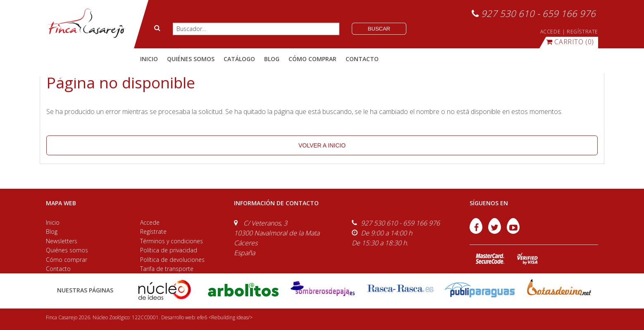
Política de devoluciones (172, 260)
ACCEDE (551, 32)
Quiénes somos (67, 250)
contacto (362, 59)
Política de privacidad (169, 250)
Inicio (149, 59)
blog (272, 59)
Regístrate (153, 231)
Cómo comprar (67, 260)
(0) (570, 42)
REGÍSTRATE (582, 32)
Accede (150, 222)
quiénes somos (191, 59)
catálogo (239, 59)
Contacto (58, 269)
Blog (52, 231)
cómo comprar (312, 59)
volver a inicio (322, 145)
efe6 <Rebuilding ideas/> (225, 317)
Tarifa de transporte (167, 269)
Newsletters (62, 241)
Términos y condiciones (172, 241)
